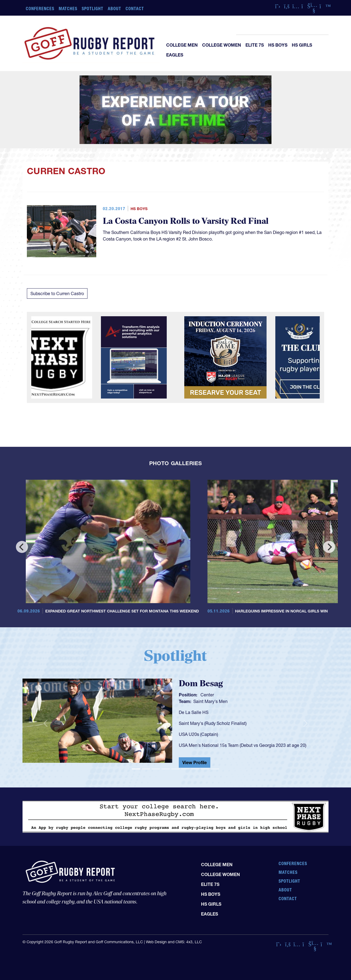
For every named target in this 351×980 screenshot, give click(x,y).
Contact (135, 9)
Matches (68, 9)
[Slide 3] (156, 769)
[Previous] (22, 547)
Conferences (40, 9)
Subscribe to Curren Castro (57, 293)
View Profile (195, 762)
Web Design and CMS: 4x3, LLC (174, 942)
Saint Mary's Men (210, 701)
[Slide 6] (185, 769)
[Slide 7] (195, 769)
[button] (45, 723)
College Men (182, 45)
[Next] (329, 547)
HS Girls (302, 45)
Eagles (175, 55)
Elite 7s (255, 45)
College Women (222, 45)
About (114, 9)
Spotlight (93, 9)
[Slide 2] (146, 769)
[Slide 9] (215, 769)
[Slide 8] (205, 769)
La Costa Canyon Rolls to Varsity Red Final (186, 221)
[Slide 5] (175, 769)
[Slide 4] (166, 769)
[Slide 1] (136, 769)
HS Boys (278, 45)
